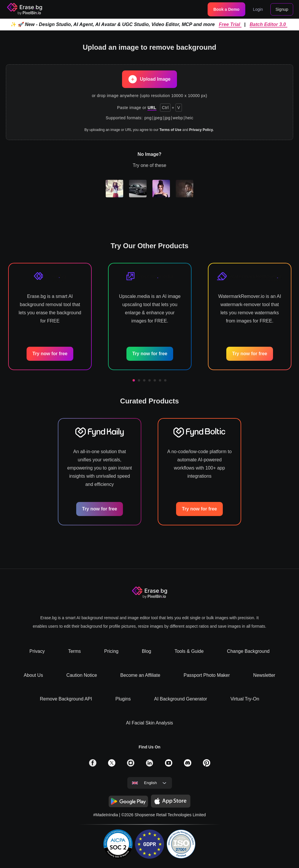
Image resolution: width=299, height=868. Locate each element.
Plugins (123, 699)
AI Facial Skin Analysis (150, 723)
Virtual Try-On (245, 699)
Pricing (111, 651)
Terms (74, 651)
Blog (147, 651)
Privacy (37, 651)
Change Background (248, 651)
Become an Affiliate (140, 675)
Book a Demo (226, 9)
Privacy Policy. (201, 130)
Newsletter (264, 675)
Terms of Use (170, 130)
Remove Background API (66, 699)
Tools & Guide (189, 651)
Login (258, 9)
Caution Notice (82, 675)
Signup (282, 9)
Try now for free (50, 354)
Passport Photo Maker (207, 675)
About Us (33, 675)
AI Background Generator (181, 699)
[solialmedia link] (93, 765)
